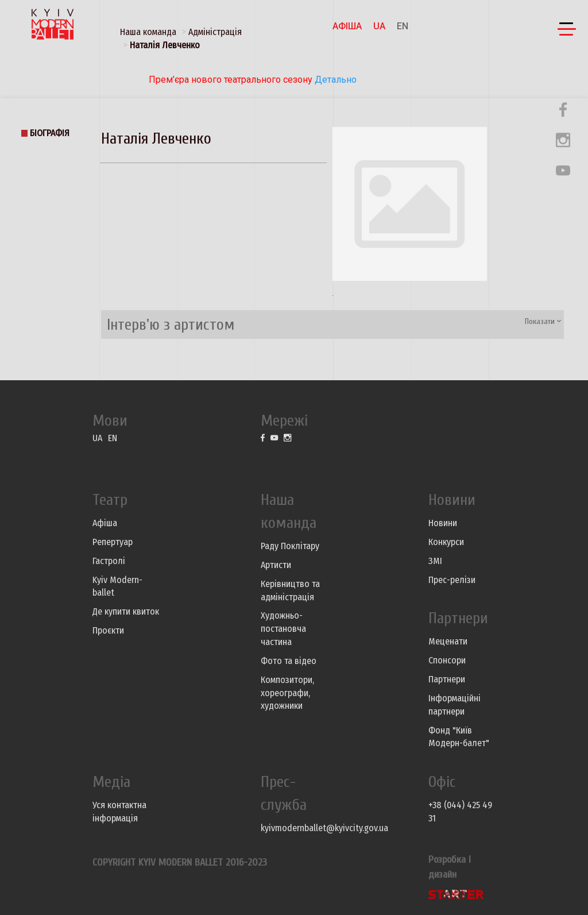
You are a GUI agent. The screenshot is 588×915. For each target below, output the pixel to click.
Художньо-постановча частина (283, 629)
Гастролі (109, 561)
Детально (334, 80)
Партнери (447, 679)
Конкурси (446, 542)
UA (379, 26)
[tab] (332, 325)
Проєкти (108, 630)
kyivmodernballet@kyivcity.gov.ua (324, 828)
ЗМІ (435, 561)
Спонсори (447, 660)
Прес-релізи (452, 580)
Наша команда (148, 32)
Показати (543, 321)
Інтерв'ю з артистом (171, 325)
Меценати (448, 641)
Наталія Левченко (165, 45)
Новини (443, 523)
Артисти (276, 565)
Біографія (50, 133)
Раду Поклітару (290, 546)
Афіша (347, 26)
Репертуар (113, 542)
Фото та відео (289, 661)
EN (403, 26)
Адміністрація (215, 32)
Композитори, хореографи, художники (287, 693)
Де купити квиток (126, 611)
